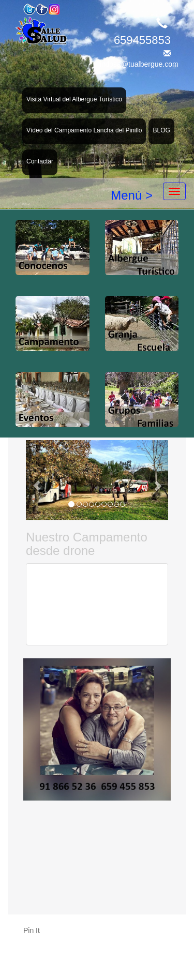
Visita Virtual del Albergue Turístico (74, 99)
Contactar (40, 161)
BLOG (161, 130)
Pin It (32, 930)
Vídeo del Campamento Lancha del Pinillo (84, 130)
